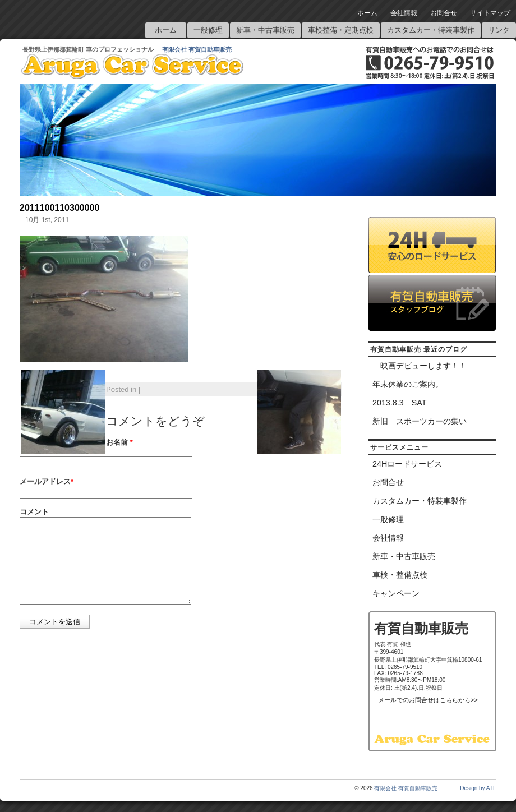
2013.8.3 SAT (399, 403)
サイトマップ (490, 13)
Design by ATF (478, 788)
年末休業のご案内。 (408, 384)
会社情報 (404, 13)
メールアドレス (47, 481)
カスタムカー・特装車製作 (431, 30)
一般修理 (208, 30)
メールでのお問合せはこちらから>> (428, 700)
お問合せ (444, 13)
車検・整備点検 (400, 575)
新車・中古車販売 (265, 30)
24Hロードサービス (407, 464)
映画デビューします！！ (420, 366)
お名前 (119, 442)
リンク (499, 30)
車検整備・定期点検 (341, 30)
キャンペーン (396, 593)
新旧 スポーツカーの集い (420, 421)
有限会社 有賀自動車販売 (197, 49)
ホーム (367, 13)
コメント (34, 512)
